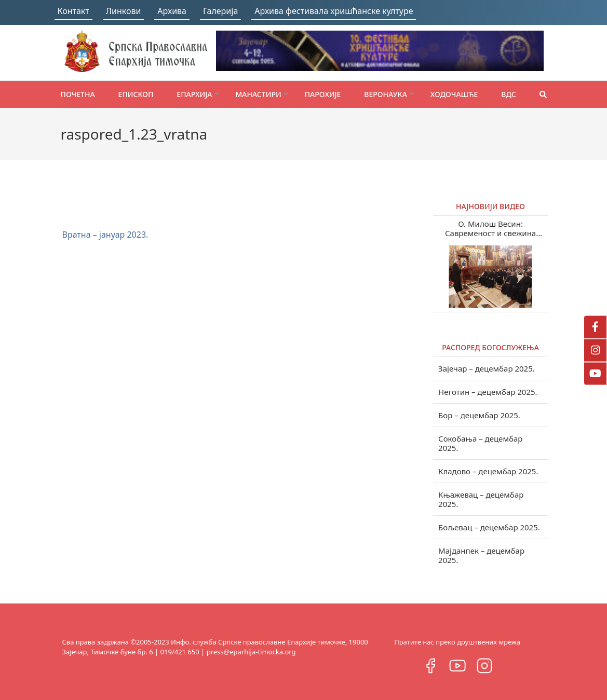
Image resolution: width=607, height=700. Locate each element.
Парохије (323, 94)
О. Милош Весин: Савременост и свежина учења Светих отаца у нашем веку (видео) (491, 228)
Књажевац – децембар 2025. (481, 499)
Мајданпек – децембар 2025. (481, 555)
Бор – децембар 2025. (479, 415)
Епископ (136, 94)
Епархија (194, 94)
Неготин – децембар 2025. (488, 392)
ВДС (509, 94)
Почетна (78, 94)
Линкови (124, 11)
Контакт (73, 11)
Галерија (220, 11)
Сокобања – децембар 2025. (480, 443)
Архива (172, 11)
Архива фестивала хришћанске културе (334, 11)
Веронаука (385, 94)
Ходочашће (454, 94)
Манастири (258, 94)
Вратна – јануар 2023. (105, 235)
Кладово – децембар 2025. (488, 471)
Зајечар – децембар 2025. (487, 368)
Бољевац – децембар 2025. (489, 527)
